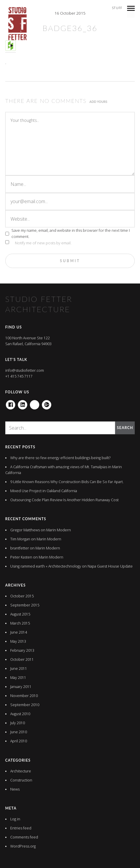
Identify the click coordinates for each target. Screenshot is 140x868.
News (15, 789)
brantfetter (20, 548)
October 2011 (22, 659)
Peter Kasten (21, 557)
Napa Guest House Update (110, 566)
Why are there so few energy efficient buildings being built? (60, 458)
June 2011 (19, 669)
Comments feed (24, 837)
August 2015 (20, 614)
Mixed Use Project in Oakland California (44, 491)
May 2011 (18, 678)
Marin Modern (59, 530)
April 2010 (19, 741)
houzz (35, 403)
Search (125, 428)
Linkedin (23, 403)
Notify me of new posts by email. (43, 243)
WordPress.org (23, 846)
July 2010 (18, 723)
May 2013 (18, 641)
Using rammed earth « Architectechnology (46, 566)
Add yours (98, 102)
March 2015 (20, 623)
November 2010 (24, 696)
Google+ (47, 403)
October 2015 (22, 596)
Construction (21, 780)
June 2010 (19, 732)
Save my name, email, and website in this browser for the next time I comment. (71, 233)
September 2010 (25, 705)
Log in (15, 819)
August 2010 (20, 714)
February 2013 (22, 650)
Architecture (21, 771)
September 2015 (25, 605)
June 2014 (19, 632)
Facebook (11, 403)
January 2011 (21, 687)
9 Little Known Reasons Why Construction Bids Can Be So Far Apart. (67, 482)
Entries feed (21, 828)
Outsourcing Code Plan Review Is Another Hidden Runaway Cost (64, 500)
